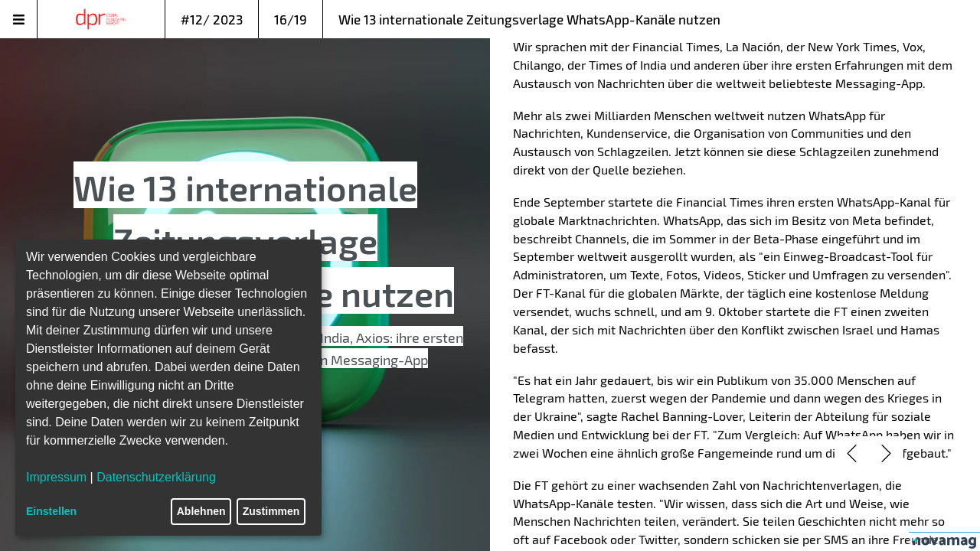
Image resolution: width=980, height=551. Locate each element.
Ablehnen (201, 511)
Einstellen (51, 511)
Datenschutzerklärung (156, 477)
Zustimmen (271, 511)
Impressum (56, 477)
